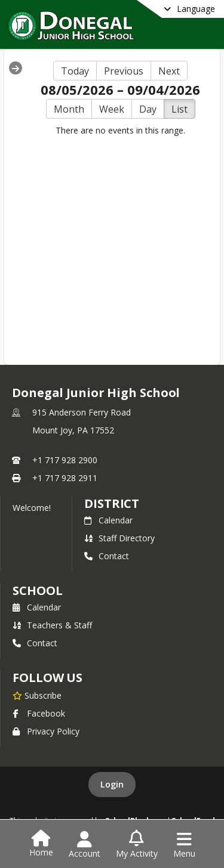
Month (69, 109)
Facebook (39, 713)
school (37, 590)
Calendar (108, 520)
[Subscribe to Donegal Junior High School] (37, 695)
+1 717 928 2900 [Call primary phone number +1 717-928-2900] (65, 460)
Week (112, 109)
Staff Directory (119, 538)
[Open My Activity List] (137, 845)
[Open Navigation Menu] (184, 845)
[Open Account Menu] (85, 845)
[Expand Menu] (16, 68)
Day (148, 109)
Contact (107, 556)
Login (112, 784)
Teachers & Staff (52, 625)
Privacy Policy (46, 731)
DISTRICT (112, 503)
